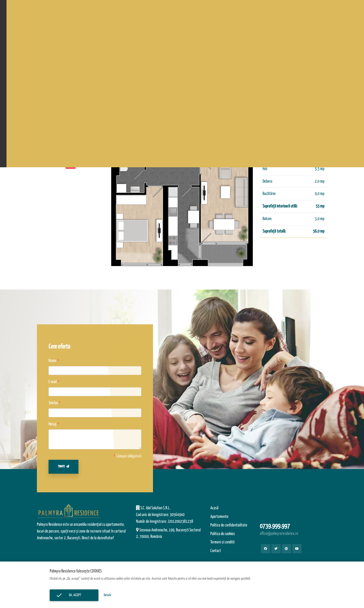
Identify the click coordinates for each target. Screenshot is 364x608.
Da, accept (74, 595)
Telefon (53, 403)
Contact (216, 551)
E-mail (53, 382)
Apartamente (219, 517)
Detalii (107, 595)
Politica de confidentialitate (229, 525)
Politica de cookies (223, 534)
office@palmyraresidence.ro (279, 534)
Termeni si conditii (222, 542)
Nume (52, 361)
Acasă (214, 508)
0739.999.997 (275, 526)
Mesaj (52, 424)
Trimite (63, 466)
